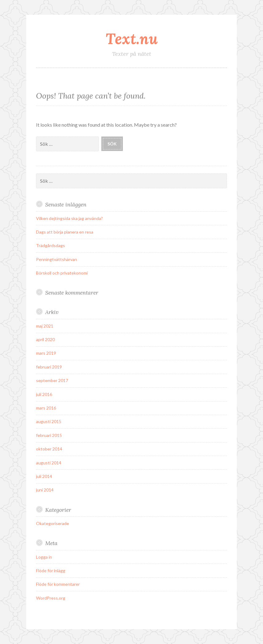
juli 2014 (44, 476)
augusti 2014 (49, 463)
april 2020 (45, 339)
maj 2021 (45, 326)
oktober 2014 (49, 449)
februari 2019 (49, 367)
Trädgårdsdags (51, 245)
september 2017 (52, 380)
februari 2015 (49, 435)
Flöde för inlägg (51, 571)
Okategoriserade (53, 523)
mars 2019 (46, 353)
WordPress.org (51, 598)
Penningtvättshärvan (57, 259)
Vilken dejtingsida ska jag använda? (69, 218)
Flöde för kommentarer (58, 584)
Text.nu (132, 39)
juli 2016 (44, 394)
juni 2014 (45, 490)
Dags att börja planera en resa (65, 232)
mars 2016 (46, 408)
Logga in (44, 557)
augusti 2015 (49, 421)
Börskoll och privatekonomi (62, 273)
